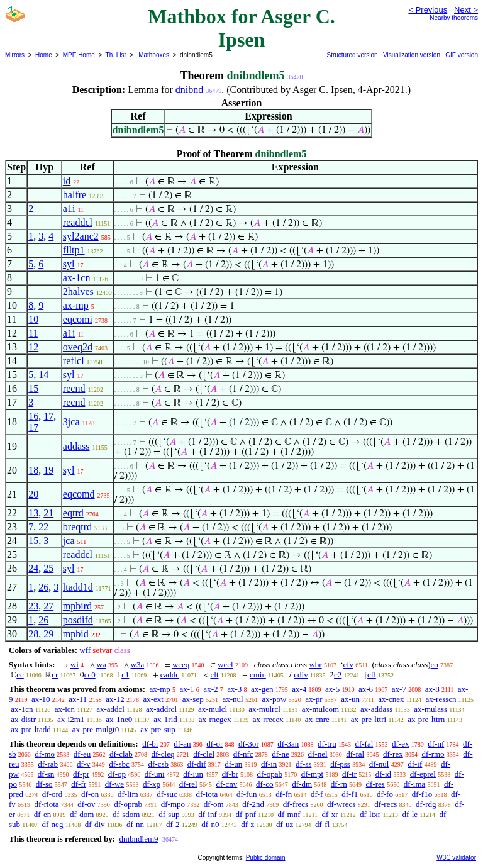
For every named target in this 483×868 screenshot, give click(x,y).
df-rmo (433, 754)
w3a (138, 665)
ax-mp (76, 305)
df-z (247, 824)
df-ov (86, 804)
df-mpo (173, 804)
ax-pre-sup (158, 729)
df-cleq (163, 754)
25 (48, 568)
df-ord (53, 794)
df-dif (197, 764)
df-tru (327, 744)
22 (43, 527)
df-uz (285, 824)
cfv (348, 665)
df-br (230, 774)
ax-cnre (317, 719)
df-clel (204, 754)
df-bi (150, 744)
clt (215, 675)
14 (43, 375)
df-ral (355, 754)
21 (48, 513)
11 (33, 333)
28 (33, 634)
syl (69, 264)
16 (33, 416)
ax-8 (432, 689)
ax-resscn (441, 699)
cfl (372, 675)
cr (55, 675)
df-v (84, 764)
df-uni (155, 774)
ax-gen (262, 689)
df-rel (188, 784)
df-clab (121, 754)
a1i (69, 209)
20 (33, 494)
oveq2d (78, 347)
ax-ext (153, 699)
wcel (225, 665)
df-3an (288, 744)
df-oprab (128, 804)
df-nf (436, 744)
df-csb (159, 764)
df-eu (82, 754)
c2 (338, 675)
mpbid (76, 634)
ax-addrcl (161, 709)
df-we (114, 784)
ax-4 (299, 689)
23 (33, 606)
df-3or (249, 744)
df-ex (400, 744)
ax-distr (23, 719)
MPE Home (79, 55)
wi (75, 665)
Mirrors (15, 55)
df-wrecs (341, 804)
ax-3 (234, 689)
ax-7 (399, 689)
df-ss (303, 764)
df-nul (379, 764)
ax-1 (187, 689)
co (435, 665)
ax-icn (65, 709)
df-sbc (119, 764)
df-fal (364, 744)
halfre (75, 195)
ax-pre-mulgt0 (96, 729)
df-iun (193, 774)
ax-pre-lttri (369, 719)
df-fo (385, 794)
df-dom (82, 814)
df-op (117, 774)
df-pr (81, 774)
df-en (42, 814)
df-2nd (253, 804)
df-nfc (243, 754)
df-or (214, 744)
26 (43, 587)
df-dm (302, 784)
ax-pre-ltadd (31, 729)
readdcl (78, 222)
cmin (258, 675)
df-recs (386, 804)
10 (33, 319)
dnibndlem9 (138, 839)
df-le (410, 814)
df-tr (349, 774)
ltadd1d (78, 587)
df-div (95, 824)
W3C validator (456, 858)
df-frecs (296, 804)
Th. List (116, 55)
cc (20, 675)
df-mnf (289, 814)
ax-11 (78, 699)
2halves (78, 292)
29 (48, 634)
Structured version (352, 55)
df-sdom (126, 814)
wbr (315, 665)
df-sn (46, 774)
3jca (71, 422)
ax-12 (115, 699)
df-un (233, 764)
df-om (214, 804)
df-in (269, 764)
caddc (170, 675)
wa (102, 665)
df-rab (48, 764)
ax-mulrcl (264, 709)
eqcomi (78, 319)
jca (69, 541)
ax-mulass (430, 709)
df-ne (280, 754)
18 (33, 470)
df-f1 (350, 794)
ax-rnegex (215, 719)
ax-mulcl (213, 709)
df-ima (415, 784)
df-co (264, 784)
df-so (44, 784)
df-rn (339, 784)
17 (48, 416)
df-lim (128, 794)
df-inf (208, 814)
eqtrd (73, 513)
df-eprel (423, 774)
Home (44, 55)
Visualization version (412, 55)
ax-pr (314, 699)
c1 (125, 675)
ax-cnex (391, 699)
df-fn (284, 794)
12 (33, 347)
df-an (182, 744)
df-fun (247, 794)
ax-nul (232, 699)
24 (33, 568)
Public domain (266, 858)
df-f (317, 794)
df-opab (270, 774)
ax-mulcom (320, 709)
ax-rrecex (268, 719)
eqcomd (79, 494)
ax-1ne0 (119, 719)
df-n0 (210, 824)
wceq (181, 665)
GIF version (462, 55)
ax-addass (376, 709)
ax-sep (193, 699)
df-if (415, 764)
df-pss (340, 764)
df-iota (207, 794)
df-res (375, 784)
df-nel (318, 754)
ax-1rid (165, 719)
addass (76, 446)
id (67, 181)
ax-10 (41, 699)
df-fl (322, 824)
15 (33, 388)
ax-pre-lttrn (426, 719)
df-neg (52, 824)
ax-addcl (110, 709)
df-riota (47, 804)
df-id (383, 774)
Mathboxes (153, 55)
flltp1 (74, 250)
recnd (74, 388)
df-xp (152, 784)
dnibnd (189, 90)
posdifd (78, 620)
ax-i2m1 (71, 719)
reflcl (74, 361)
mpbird (77, 606)
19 (48, 470)
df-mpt (312, 774)
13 (33, 513)
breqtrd (77, 527)
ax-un (350, 699)
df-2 (173, 824)
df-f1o (422, 794)
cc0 (90, 675)
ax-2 (210, 689)
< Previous (428, 10)
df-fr (79, 784)
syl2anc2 (81, 236)
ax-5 (332, 689)
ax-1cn (77, 278)
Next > (466, 10)
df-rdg (426, 804)
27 (48, 606)
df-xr (330, 814)
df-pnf (246, 814)
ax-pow (274, 699)
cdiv (301, 675)
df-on (90, 794)
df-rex (393, 754)
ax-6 (366, 689)
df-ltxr (370, 814)
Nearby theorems (454, 18)
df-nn (135, 824)
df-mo (45, 754)
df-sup (169, 814)
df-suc (167, 794)
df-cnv (226, 784)
